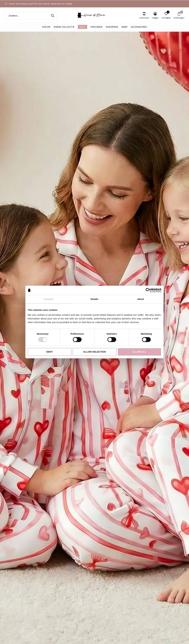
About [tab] (141, 299)
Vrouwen (96, 27)
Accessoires (139, 27)
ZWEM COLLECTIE (64, 27)
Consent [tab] (48, 299)
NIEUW (46, 27)
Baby (125, 27)
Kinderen (112, 27)
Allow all (140, 352)
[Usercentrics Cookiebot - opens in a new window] (148, 290)
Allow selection (94, 352)
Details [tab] (94, 299)
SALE (83, 27)
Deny (49, 352)
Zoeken (53, 16)
